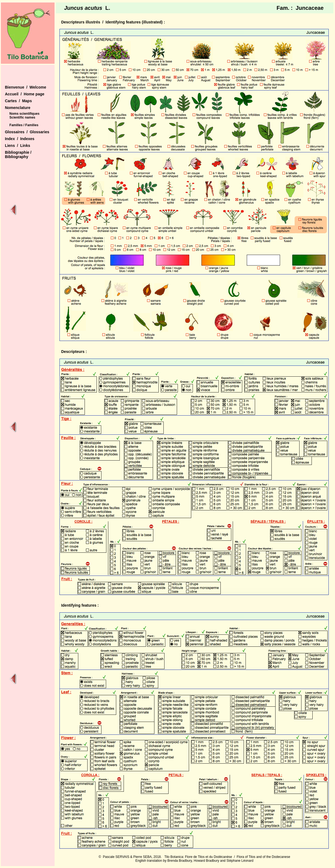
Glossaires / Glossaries (27, 132)
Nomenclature (18, 108)
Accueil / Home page (25, 94)
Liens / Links (18, 146)
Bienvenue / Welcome (26, 87)
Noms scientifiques (25, 114)
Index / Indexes (20, 139)
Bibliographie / (18, 152)
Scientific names (23, 117)
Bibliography (17, 157)
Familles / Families (24, 125)
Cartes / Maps (18, 101)
